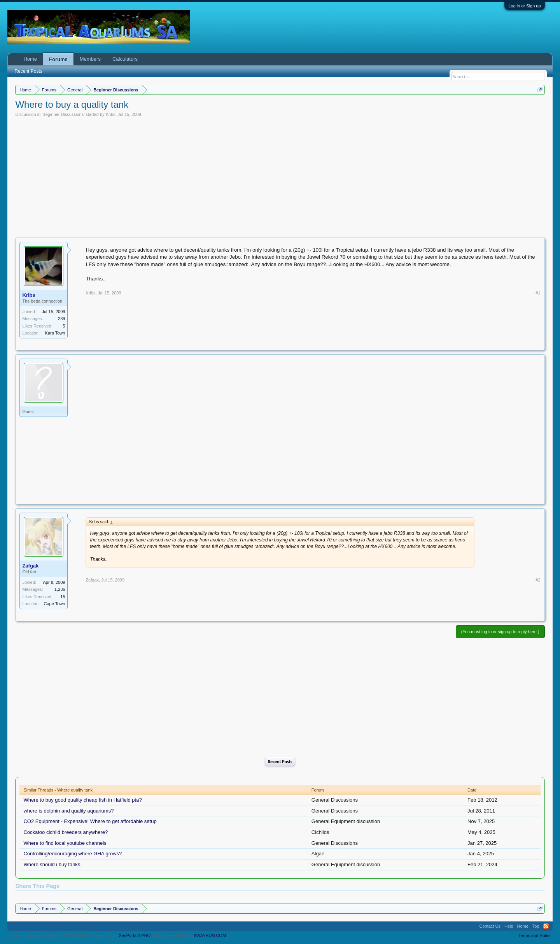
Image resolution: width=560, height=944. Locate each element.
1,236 (60, 589)
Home (30, 59)
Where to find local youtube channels (65, 843)
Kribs (111, 114)
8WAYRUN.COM (210, 935)
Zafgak (30, 566)
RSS (546, 926)
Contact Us (490, 926)
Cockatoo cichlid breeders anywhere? (66, 832)
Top (536, 926)
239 (61, 319)
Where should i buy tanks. (52, 864)
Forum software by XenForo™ (63, 935)
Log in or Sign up (524, 6)
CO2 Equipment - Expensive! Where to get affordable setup (90, 821)
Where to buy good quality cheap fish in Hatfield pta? (82, 800)
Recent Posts (280, 762)
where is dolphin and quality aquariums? (68, 811)
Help (509, 926)
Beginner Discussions (63, 114)
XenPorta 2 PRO (135, 935)
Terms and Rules (535, 935)
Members (90, 59)
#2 (538, 580)
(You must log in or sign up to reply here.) (500, 632)
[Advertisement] (280, 175)
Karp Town (55, 333)
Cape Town (55, 604)
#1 (538, 293)
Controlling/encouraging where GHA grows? (73, 854)
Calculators (125, 59)
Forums (58, 59)
